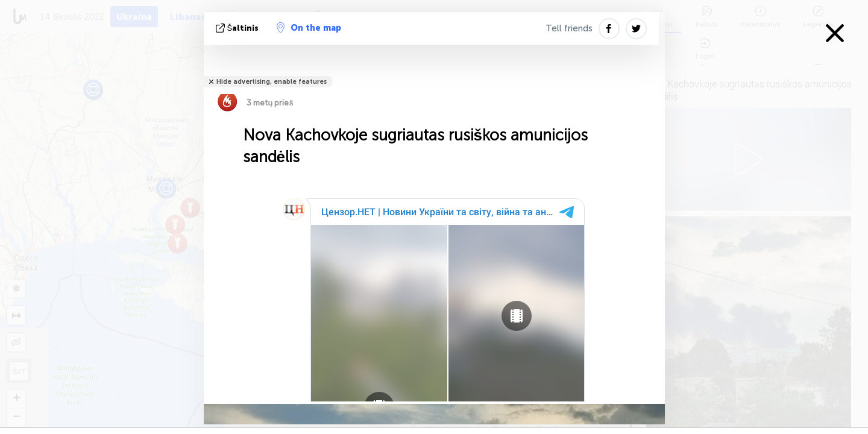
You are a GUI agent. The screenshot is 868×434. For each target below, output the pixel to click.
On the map (309, 28)
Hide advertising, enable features (272, 82)
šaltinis (239, 28)
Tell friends (569, 28)
